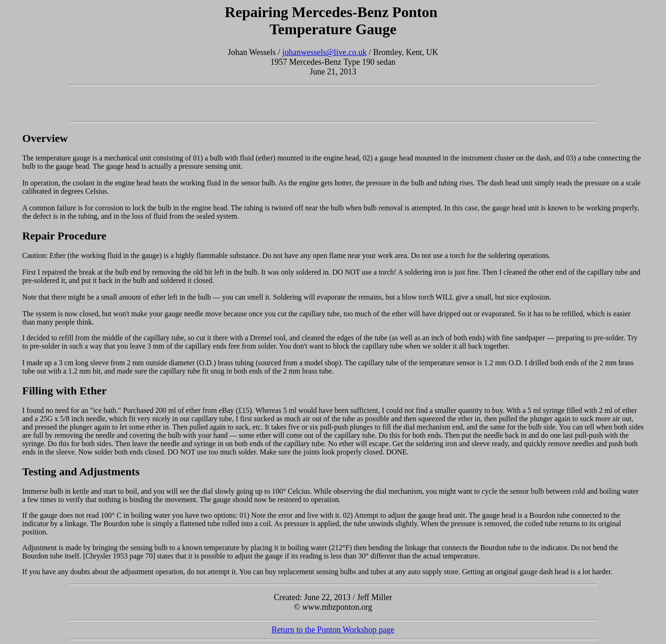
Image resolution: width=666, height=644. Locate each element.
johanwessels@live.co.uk (324, 52)
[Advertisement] (333, 104)
